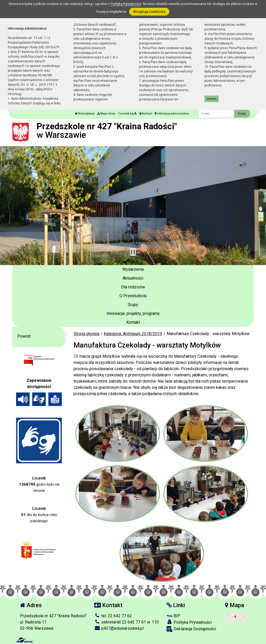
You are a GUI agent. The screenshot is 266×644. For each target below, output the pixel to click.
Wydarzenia (133, 269)
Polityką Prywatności (126, 4)
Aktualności (133, 278)
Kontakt (133, 322)
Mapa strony (106, 114)
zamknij (211, 99)
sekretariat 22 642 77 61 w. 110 (127, 622)
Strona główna (85, 114)
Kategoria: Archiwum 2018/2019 (133, 334)
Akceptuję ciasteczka (149, 12)
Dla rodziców (133, 287)
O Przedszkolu (133, 296)
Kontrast (146, 114)
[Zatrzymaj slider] (133, 252)
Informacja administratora (172, 114)
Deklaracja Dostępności (191, 629)
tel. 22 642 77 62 (113, 616)
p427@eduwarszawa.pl (119, 628)
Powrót (24, 336)
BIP (173, 616)
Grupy (133, 305)
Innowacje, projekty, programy (133, 313)
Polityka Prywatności (189, 622)
